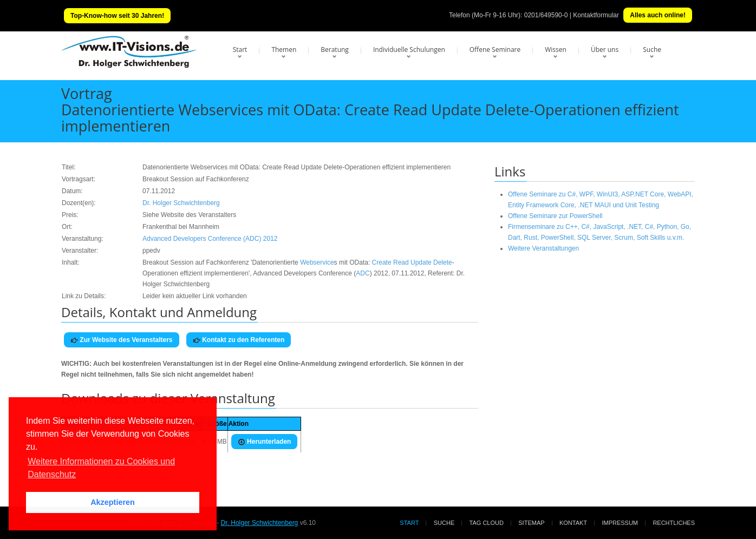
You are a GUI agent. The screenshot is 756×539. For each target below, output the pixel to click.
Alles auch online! (658, 15)
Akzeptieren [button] (113, 502)
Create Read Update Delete (412, 262)
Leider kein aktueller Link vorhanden (195, 296)
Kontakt (573, 523)
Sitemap (531, 523)
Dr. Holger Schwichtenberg (181, 203)
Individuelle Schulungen (409, 50)
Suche (652, 50)
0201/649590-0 (546, 15)
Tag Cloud (487, 523)
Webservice (317, 262)
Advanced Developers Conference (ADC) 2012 (210, 239)
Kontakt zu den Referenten (239, 340)
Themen (284, 50)
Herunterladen (265, 442)
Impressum (620, 523)
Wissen (556, 50)
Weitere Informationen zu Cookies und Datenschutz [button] (101, 468)
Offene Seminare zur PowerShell (555, 216)
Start (240, 50)
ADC (363, 273)
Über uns (605, 50)
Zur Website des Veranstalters (122, 340)
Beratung (335, 50)
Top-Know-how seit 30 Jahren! (117, 16)
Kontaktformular (596, 15)
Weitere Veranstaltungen (543, 248)
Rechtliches (674, 523)
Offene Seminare (495, 50)
